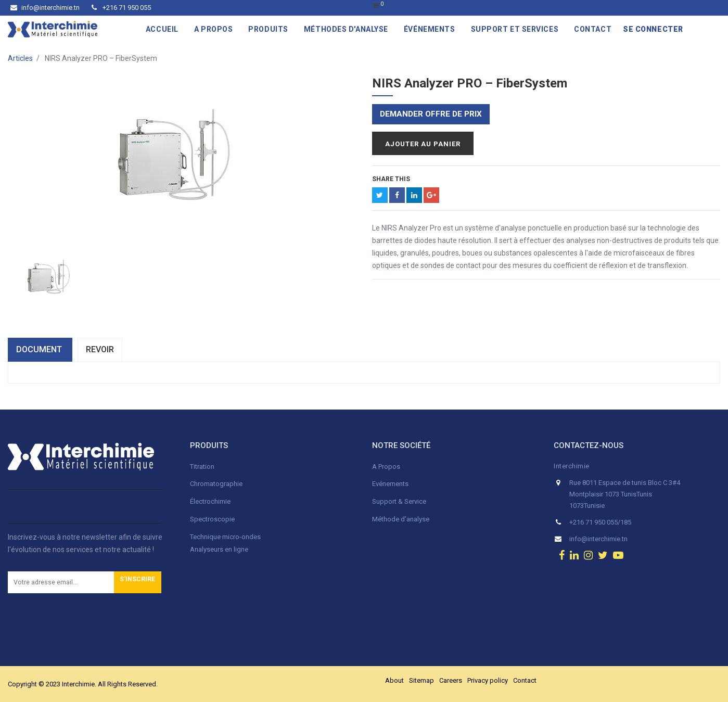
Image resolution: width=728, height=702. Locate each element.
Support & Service (399, 501)
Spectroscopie (212, 519)
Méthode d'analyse (401, 519)
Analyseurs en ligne (219, 549)
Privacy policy (488, 680)
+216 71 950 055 (121, 8)
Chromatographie (216, 484)
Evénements (390, 484)
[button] (138, 582)
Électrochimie (210, 501)
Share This (391, 179)
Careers (451, 680)
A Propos (387, 467)
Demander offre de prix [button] (431, 114)
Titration (202, 467)
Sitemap (422, 680)
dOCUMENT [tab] (40, 349)
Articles (20, 58)
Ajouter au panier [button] (423, 144)
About (394, 680)
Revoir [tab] (100, 349)
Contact (525, 680)
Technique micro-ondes (225, 537)
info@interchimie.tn (45, 8)
